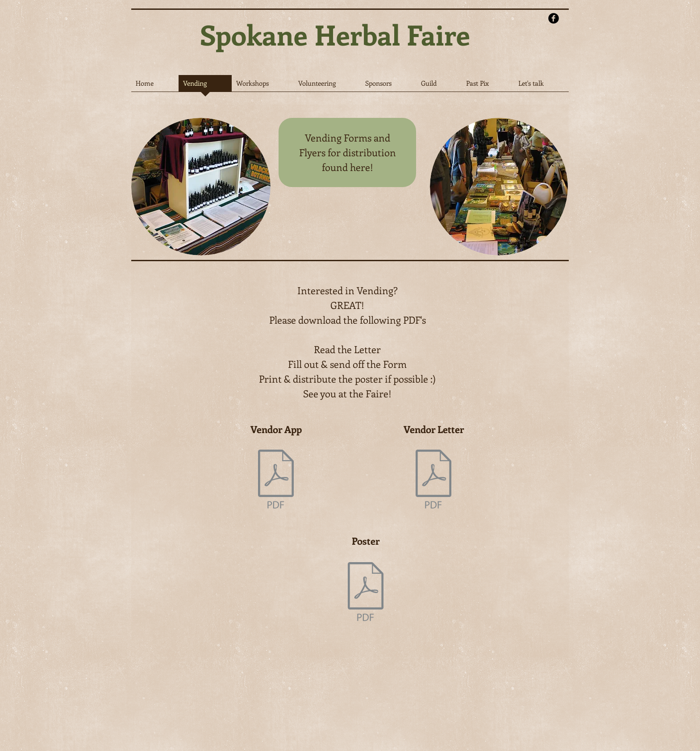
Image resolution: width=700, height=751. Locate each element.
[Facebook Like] (508, 58)
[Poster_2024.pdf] (366, 592)
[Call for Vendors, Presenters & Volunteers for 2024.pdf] (433, 480)
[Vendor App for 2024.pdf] (276, 480)
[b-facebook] (554, 18)
